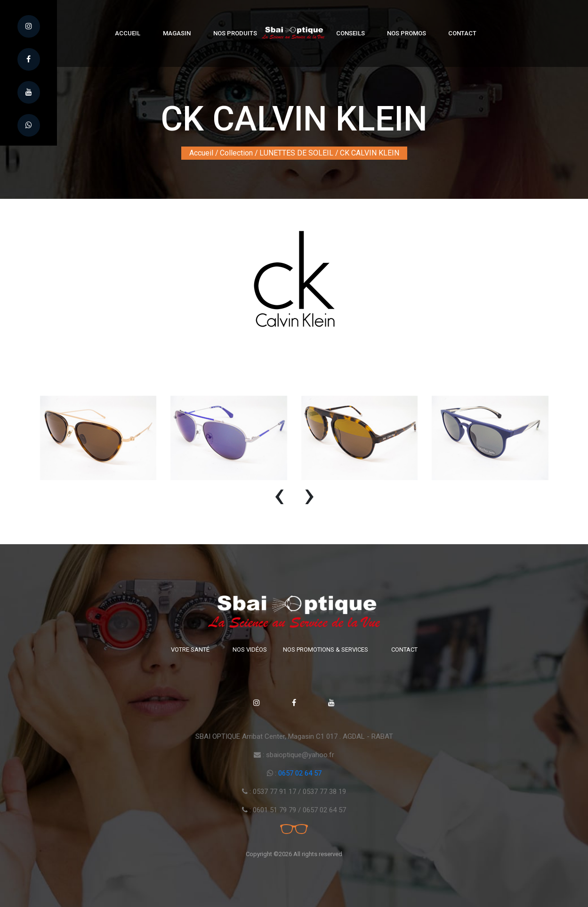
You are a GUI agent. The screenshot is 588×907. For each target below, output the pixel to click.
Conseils (350, 33)
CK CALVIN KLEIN (370, 153)
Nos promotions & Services (326, 650)
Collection (236, 153)
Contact (462, 33)
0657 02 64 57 (300, 773)
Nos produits (235, 33)
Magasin (177, 33)
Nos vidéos (250, 650)
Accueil (128, 33)
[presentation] (279, 499)
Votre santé (190, 650)
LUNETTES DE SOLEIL (296, 153)
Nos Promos (407, 33)
